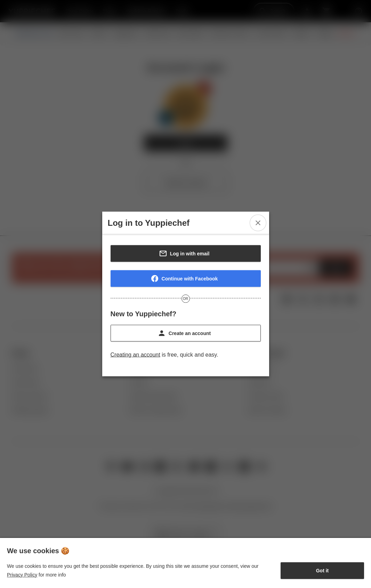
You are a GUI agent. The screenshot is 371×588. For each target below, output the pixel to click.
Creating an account (135, 355)
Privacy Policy (22, 575)
